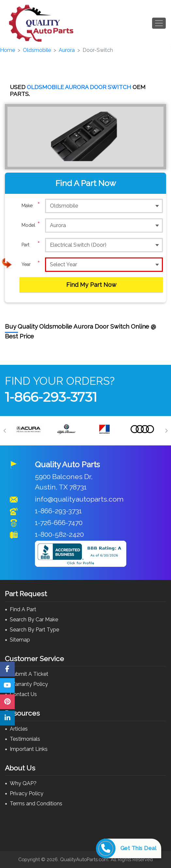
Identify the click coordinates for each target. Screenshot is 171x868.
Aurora (67, 50)
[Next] (166, 431)
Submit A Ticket (29, 674)
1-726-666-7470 (59, 523)
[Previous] (5, 431)
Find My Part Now (91, 285)
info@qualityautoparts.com (79, 499)
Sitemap (20, 640)
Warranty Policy (29, 684)
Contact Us (23, 694)
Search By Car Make (34, 620)
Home (8, 50)
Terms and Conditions (36, 804)
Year (31, 264)
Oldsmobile (37, 50)
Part (31, 245)
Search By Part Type (34, 630)
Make (31, 206)
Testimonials (25, 739)
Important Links (29, 749)
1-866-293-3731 (51, 397)
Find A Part (23, 609)
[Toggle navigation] (159, 23)
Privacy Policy (27, 793)
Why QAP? (23, 783)
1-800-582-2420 (59, 534)
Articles (19, 729)
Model (31, 225)
